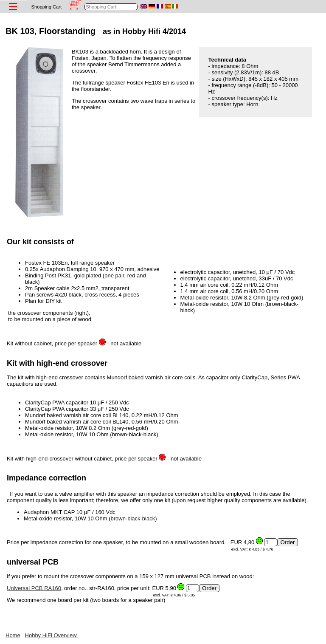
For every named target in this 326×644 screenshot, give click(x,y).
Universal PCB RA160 (34, 588)
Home (13, 635)
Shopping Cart (47, 7)
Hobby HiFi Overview (52, 635)
